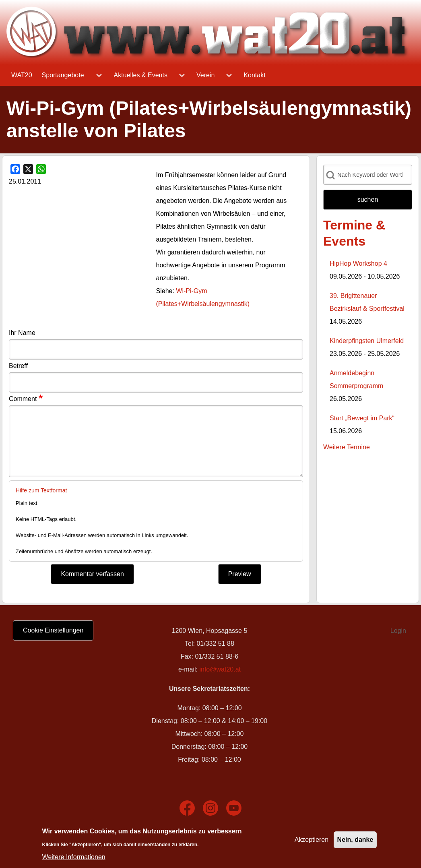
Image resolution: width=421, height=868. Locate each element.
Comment (23, 399)
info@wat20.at (220, 669)
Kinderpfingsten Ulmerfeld (367, 341)
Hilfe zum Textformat (41, 490)
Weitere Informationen (74, 857)
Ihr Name (22, 333)
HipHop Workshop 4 (358, 263)
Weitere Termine (347, 447)
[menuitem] (22, 75)
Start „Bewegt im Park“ (362, 418)
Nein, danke (355, 840)
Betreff (18, 366)
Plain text (26, 503)
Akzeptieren (312, 840)
